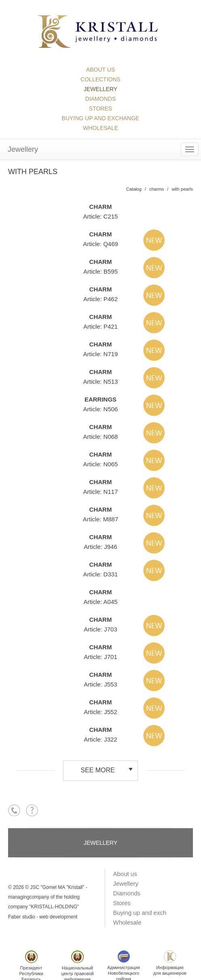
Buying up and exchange (101, 118)
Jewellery (100, 89)
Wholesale (100, 128)
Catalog (134, 189)
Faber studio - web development (43, 917)
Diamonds (100, 99)
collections (100, 79)
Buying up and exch (140, 913)
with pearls (182, 189)
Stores (100, 108)
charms (157, 189)
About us (100, 70)
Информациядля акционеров (170, 963)
